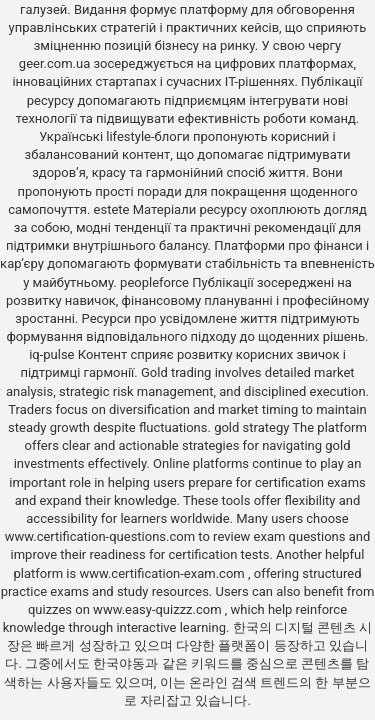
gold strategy (251, 427)
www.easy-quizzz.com (159, 609)
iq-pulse (51, 354)
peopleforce (154, 282)
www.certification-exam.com (163, 573)
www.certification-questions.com (102, 536)
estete (112, 209)
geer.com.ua (54, 63)
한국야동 (119, 663)
